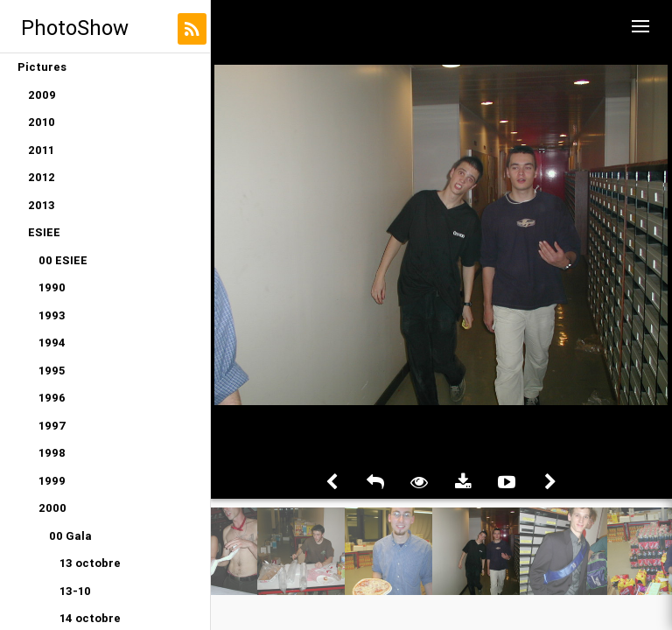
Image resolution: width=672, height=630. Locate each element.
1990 (52, 287)
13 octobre (90, 563)
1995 (52, 371)
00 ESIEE (63, 260)
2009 (42, 95)
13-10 (75, 591)
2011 (41, 150)
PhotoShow (75, 28)
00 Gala (70, 536)
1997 (52, 426)
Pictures (42, 67)
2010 (42, 122)
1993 (52, 315)
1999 (52, 481)
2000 (52, 508)
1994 (52, 343)
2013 (42, 205)
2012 (42, 177)
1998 (52, 453)
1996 (52, 398)
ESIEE (44, 232)
